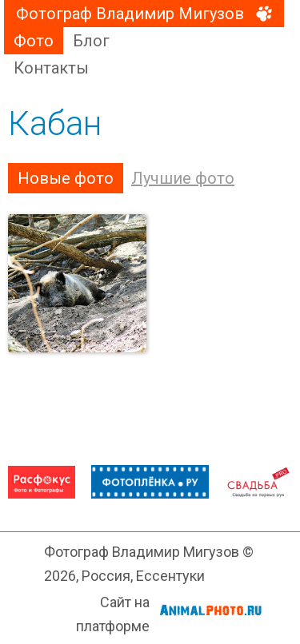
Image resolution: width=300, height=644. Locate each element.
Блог (91, 41)
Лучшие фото (183, 178)
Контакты (51, 68)
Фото (34, 41)
